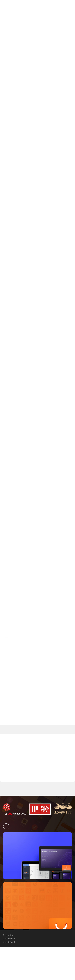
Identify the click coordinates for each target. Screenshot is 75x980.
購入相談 (66, 12)
